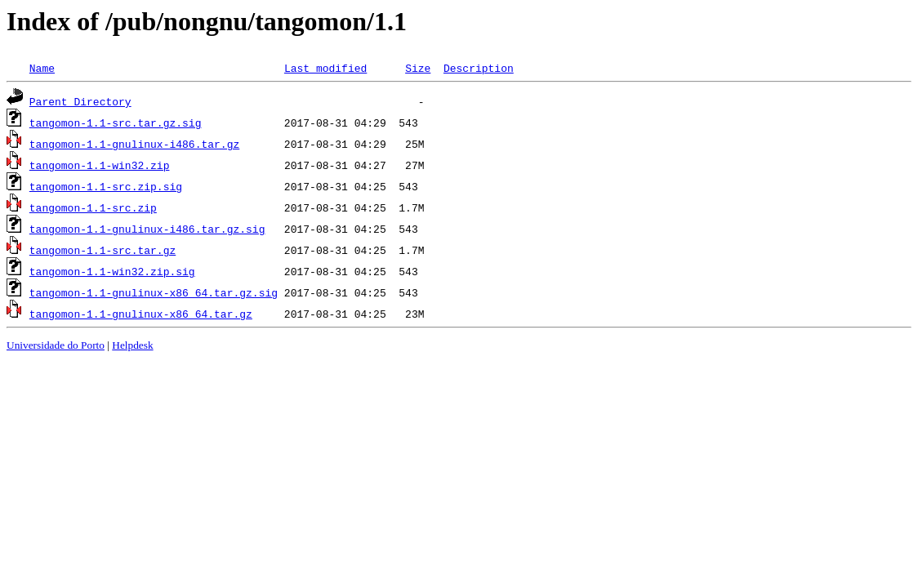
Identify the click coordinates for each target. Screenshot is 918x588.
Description (479, 68)
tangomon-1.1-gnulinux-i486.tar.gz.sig (147, 229)
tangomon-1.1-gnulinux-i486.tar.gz (134, 144)
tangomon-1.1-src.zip (93, 207)
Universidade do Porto (56, 345)
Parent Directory (80, 101)
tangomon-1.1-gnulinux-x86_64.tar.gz (141, 314)
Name (42, 68)
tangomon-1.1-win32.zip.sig (112, 271)
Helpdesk (132, 345)
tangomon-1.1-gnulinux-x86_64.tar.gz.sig (154, 292)
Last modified (325, 68)
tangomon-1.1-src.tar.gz (102, 250)
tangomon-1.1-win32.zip (100, 165)
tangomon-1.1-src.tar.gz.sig (116, 122)
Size (418, 68)
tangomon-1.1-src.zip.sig (106, 186)
